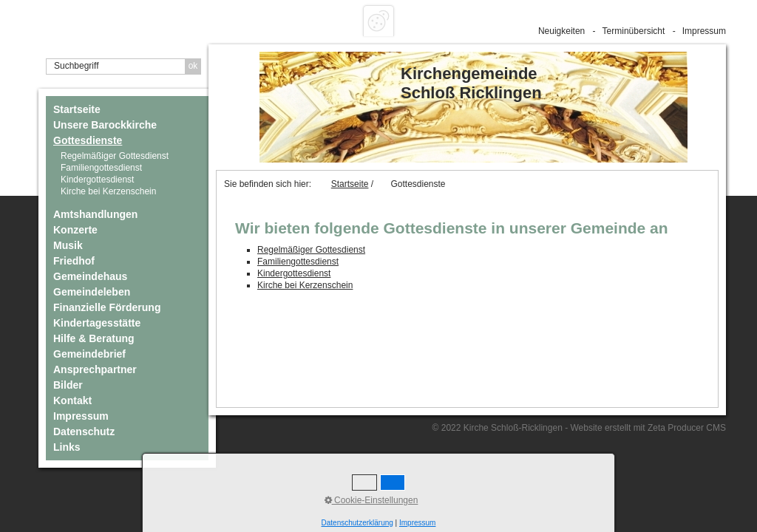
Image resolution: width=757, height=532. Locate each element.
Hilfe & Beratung (94, 338)
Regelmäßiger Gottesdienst (115, 156)
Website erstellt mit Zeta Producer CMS (648, 428)
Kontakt (72, 400)
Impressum (704, 31)
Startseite (77, 109)
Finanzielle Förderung (107, 307)
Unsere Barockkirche (105, 125)
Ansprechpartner (95, 369)
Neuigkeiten (561, 31)
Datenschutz (84, 432)
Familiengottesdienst (101, 168)
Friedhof (74, 261)
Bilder (68, 385)
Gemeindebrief (89, 354)
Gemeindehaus (90, 276)
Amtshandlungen (95, 214)
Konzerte (75, 230)
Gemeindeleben (92, 292)
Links (67, 447)
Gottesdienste (88, 140)
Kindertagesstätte (97, 323)
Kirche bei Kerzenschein (108, 191)
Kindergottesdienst (97, 180)
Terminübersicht (634, 31)
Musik (68, 245)
